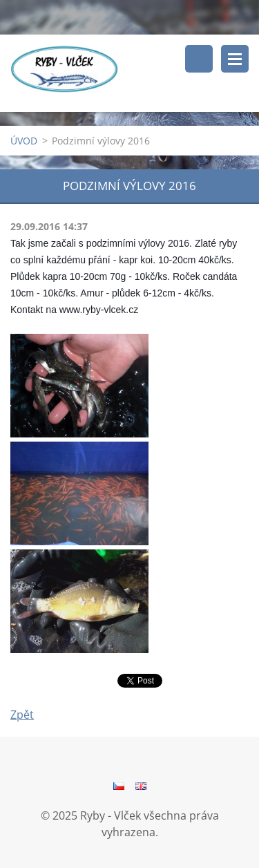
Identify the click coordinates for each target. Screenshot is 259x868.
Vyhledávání (199, 59)
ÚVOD (24, 141)
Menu (235, 59)
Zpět (22, 715)
